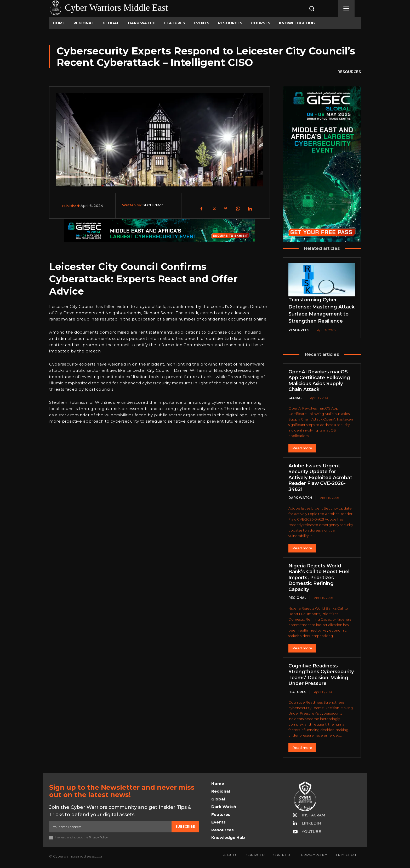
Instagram (314, 815)
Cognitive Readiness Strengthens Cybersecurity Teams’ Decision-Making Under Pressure (321, 675)
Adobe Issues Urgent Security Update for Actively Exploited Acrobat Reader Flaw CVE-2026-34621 (320, 478)
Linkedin (312, 823)
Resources (349, 72)
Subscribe (185, 826)
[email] (110, 827)
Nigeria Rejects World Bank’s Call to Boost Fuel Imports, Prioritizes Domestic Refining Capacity (319, 578)
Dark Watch (300, 498)
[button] (306, 8)
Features (297, 692)
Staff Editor (153, 205)
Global (295, 398)
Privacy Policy (98, 838)
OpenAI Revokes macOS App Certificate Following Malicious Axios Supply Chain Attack (319, 381)
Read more (302, 448)
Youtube (312, 832)
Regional (297, 598)
